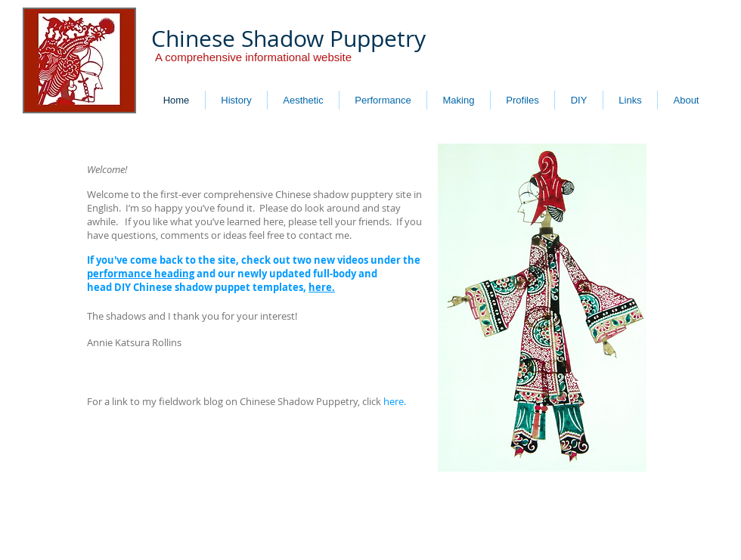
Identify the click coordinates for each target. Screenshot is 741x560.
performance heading (141, 274)
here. (322, 287)
